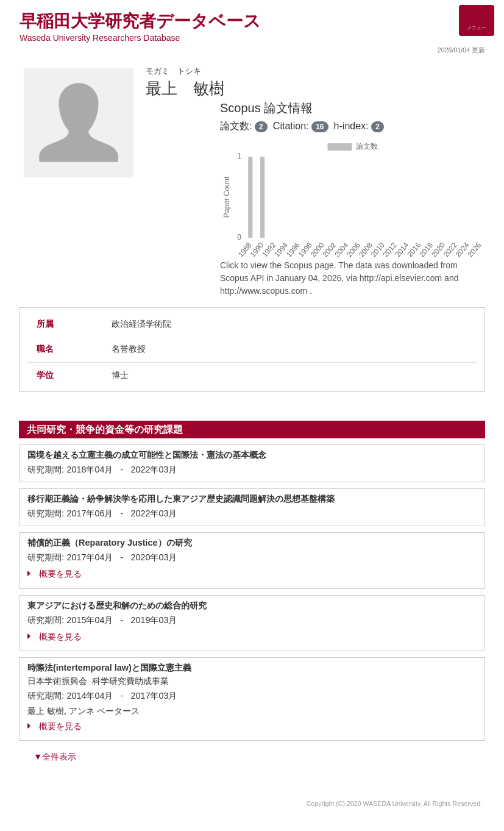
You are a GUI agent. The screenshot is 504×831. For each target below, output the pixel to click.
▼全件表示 (55, 757)
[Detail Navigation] (477, 20)
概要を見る (55, 574)
